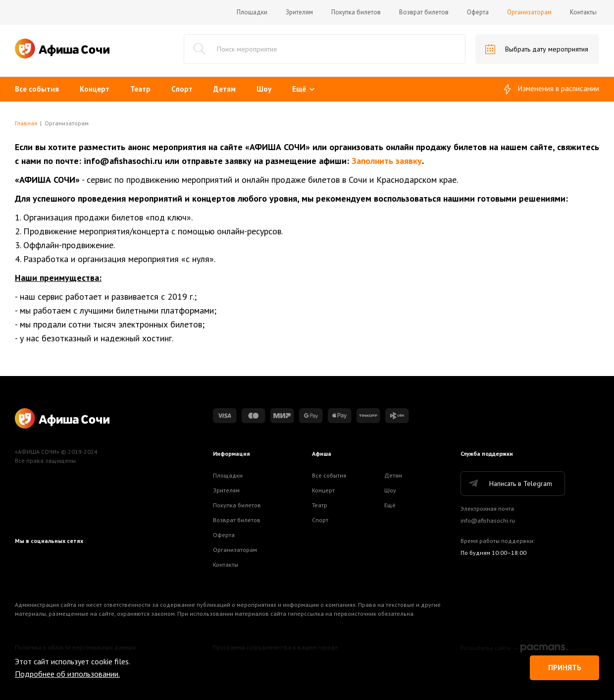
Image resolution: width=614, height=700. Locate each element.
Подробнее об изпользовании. (67, 674)
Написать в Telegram (510, 484)
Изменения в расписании (552, 89)
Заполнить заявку (387, 161)
